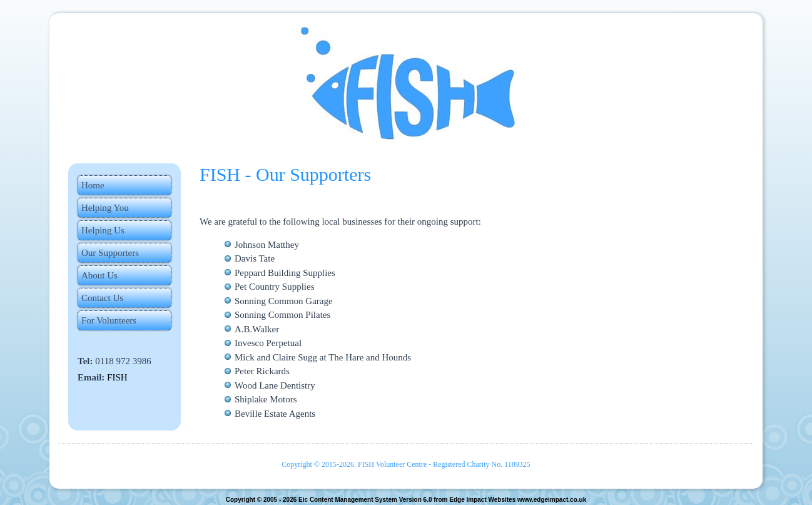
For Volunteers (109, 320)
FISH (117, 377)
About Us (99, 275)
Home (93, 185)
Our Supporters (110, 253)
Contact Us (102, 298)
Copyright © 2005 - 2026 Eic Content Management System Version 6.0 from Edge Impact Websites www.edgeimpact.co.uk (406, 500)
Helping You (105, 208)
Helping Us (103, 230)
